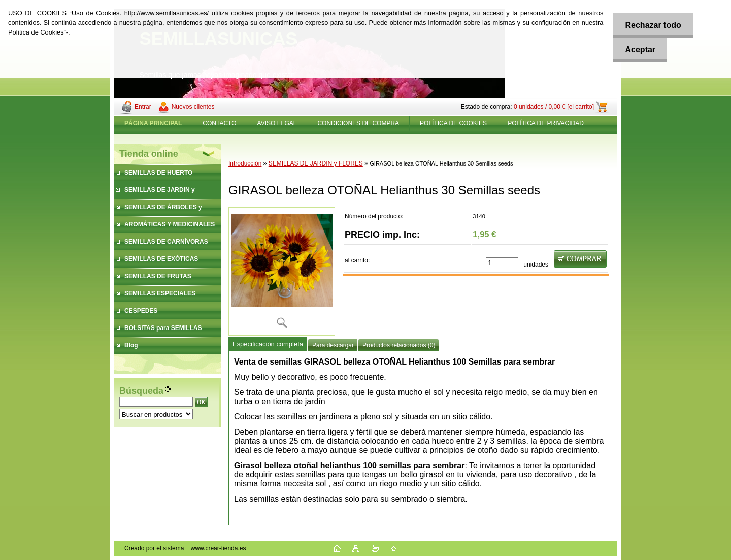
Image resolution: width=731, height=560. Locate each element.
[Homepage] (153, 123)
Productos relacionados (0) (399, 345)
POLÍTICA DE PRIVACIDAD (546, 123)
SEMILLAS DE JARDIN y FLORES (316, 163)
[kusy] (502, 263)
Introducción (245, 163)
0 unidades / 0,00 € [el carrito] (554, 107)
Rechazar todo (651, 25)
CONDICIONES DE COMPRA (358, 123)
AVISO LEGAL (277, 123)
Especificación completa (268, 344)
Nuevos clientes (193, 107)
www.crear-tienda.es (219, 548)
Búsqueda (141, 391)
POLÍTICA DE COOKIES (453, 123)
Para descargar (333, 345)
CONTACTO (219, 123)
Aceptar (639, 50)
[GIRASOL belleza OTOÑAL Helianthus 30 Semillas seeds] (282, 271)
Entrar (143, 107)
